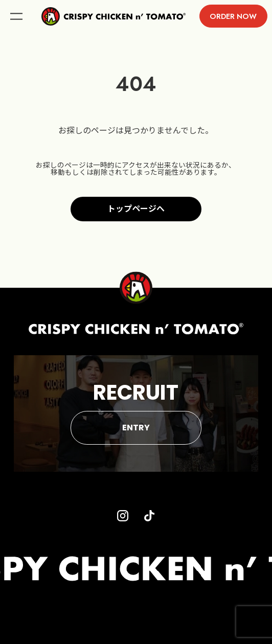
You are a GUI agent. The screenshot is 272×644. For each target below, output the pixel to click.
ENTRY (136, 428)
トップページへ (136, 209)
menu (16, 16)
